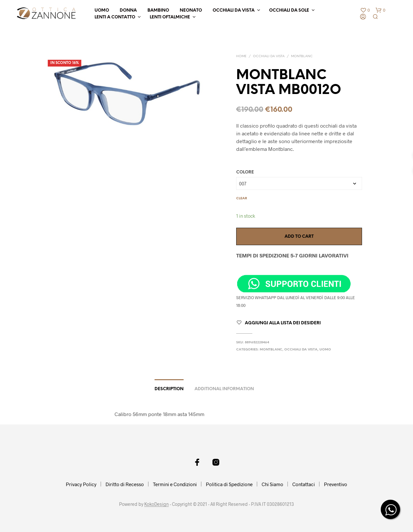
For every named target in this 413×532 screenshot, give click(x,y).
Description (169, 389)
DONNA (128, 10)
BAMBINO (158, 10)
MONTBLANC (302, 56)
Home (241, 56)
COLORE (245, 172)
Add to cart (299, 237)
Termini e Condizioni (175, 484)
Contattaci (304, 484)
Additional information (224, 389)
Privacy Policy (81, 484)
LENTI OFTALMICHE (170, 17)
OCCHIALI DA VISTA (234, 10)
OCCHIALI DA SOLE (289, 10)
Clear (242, 198)
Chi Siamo (272, 484)
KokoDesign (156, 504)
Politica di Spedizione (229, 484)
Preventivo (336, 484)
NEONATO (191, 10)
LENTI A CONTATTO (115, 17)
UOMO (102, 10)
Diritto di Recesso (125, 484)
